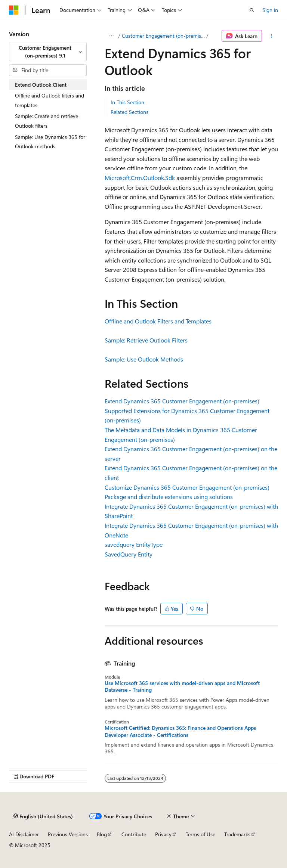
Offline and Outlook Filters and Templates (158, 321)
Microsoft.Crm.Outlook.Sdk (140, 178)
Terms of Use (200, 834)
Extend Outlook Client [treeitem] (41, 85)
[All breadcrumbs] (111, 36)
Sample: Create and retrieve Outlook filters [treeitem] (47, 121)
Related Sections (129, 112)
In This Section (127, 102)
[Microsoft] (14, 10)
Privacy (163, 834)
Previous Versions (68, 834)
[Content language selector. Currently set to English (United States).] (43, 816)
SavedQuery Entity (129, 554)
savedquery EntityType (134, 544)
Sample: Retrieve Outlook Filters (146, 340)
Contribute (134, 834)
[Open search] (252, 10)
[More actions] (271, 36)
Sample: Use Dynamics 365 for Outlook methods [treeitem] (50, 142)
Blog (102, 834)
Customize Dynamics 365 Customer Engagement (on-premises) (187, 487)
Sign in (270, 10)
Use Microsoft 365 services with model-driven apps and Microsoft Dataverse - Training (182, 686)
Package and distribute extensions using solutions (169, 497)
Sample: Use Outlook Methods (144, 359)
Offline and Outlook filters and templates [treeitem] (50, 100)
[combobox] (48, 52)
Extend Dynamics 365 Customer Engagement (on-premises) (182, 401)
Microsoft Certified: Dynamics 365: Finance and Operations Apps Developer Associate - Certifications (180, 731)
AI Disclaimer (24, 834)
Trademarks (237, 834)
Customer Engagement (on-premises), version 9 (163, 36)
